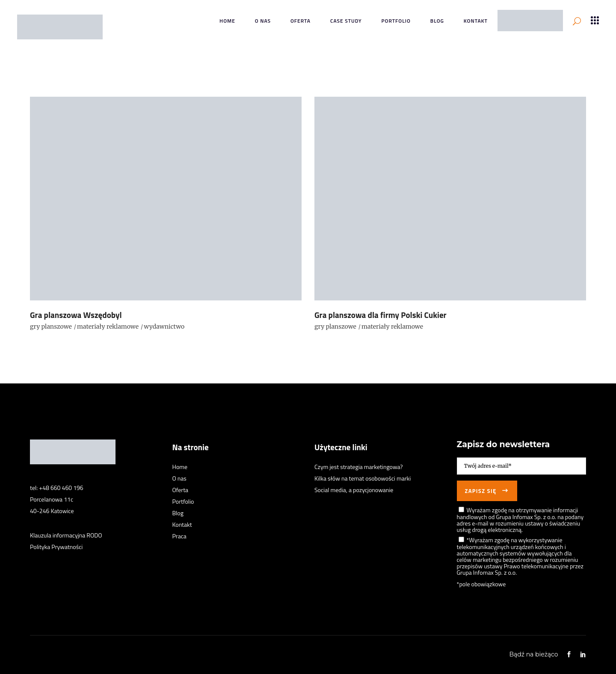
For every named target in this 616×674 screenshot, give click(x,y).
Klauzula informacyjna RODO (66, 535)
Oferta (181, 490)
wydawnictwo (164, 327)
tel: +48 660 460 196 (57, 488)
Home (180, 467)
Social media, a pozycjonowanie (354, 490)
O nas (179, 478)
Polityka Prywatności (56, 547)
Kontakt (182, 524)
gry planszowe (51, 327)
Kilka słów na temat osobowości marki (363, 478)
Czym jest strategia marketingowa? (359, 467)
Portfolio (183, 501)
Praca (179, 536)
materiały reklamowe (108, 327)
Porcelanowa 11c (52, 499)
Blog (178, 513)
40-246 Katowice (52, 511)
